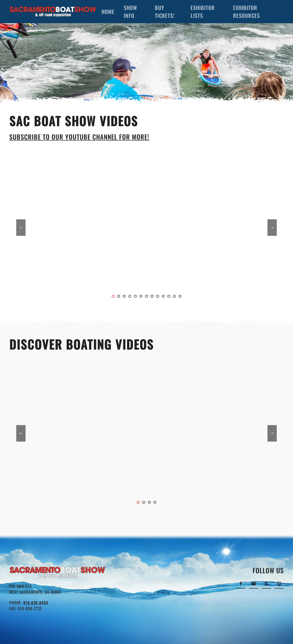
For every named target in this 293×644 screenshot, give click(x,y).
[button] (21, 227)
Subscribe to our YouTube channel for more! (79, 137)
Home (108, 12)
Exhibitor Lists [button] (203, 12)
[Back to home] (53, 12)
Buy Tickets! (165, 12)
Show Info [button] (130, 12)
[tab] (113, 296)
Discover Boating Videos (81, 344)
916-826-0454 (36, 603)
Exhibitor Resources (246, 12)
